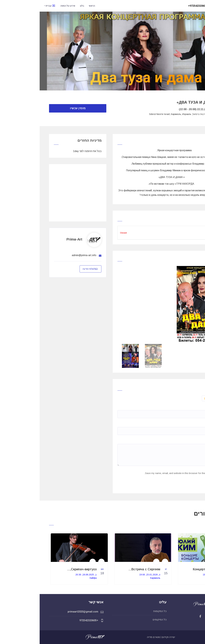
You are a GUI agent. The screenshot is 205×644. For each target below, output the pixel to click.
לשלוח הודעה (50, 269)
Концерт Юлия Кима (169, 569)
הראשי (52, 6)
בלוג (42, 6)
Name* (187, 407)
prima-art (35, 239)
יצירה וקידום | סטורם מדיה (121, 637)
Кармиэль (179, 578)
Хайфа (53, 578)
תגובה (187, 441)
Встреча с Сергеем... (105, 569)
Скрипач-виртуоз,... (42, 569)
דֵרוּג (183, 398)
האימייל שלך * (182, 424)
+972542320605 (49, 620)
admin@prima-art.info (44, 255)
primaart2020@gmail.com (43, 612)
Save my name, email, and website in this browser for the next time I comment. (146, 473)
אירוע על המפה (28, 6)
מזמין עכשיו (38, 108)
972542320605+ (158, 6)
